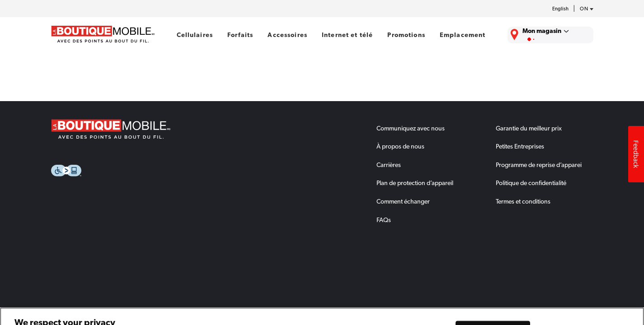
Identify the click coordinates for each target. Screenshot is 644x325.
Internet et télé (347, 35)
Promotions (406, 35)
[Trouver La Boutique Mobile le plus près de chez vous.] (550, 35)
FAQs (384, 220)
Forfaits (240, 35)
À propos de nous (400, 146)
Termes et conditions (523, 201)
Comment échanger (403, 201)
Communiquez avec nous (411, 128)
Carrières (389, 165)
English (560, 9)
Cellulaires (195, 35)
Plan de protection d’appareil (415, 183)
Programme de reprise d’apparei (539, 165)
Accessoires (287, 35)
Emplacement (463, 35)
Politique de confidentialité (531, 183)
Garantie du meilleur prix (529, 128)
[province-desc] (584, 9)
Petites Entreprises (520, 146)
